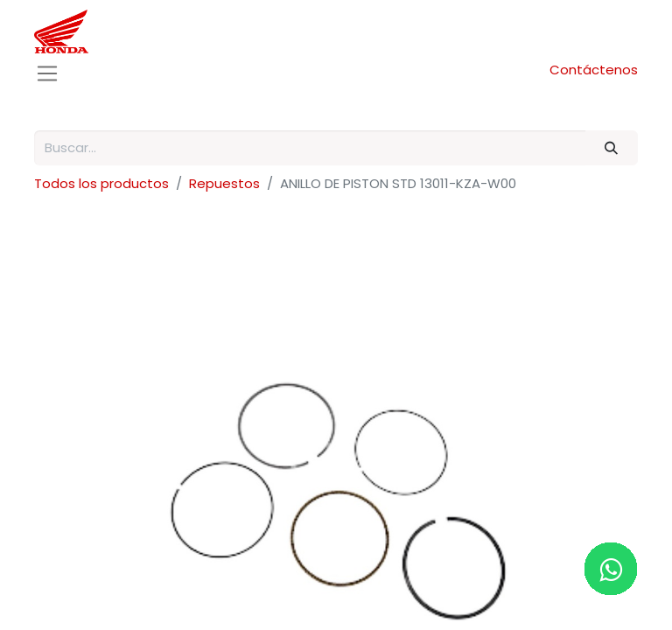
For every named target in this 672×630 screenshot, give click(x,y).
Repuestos (224, 183)
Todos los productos (101, 183)
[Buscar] (612, 148)
